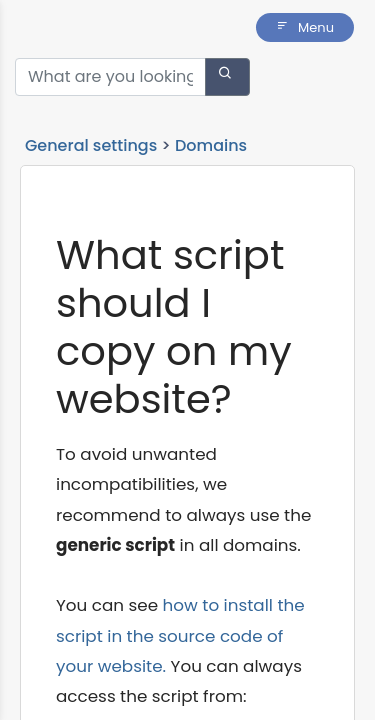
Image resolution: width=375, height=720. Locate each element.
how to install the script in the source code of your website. (180, 635)
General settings (91, 145)
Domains (211, 145)
